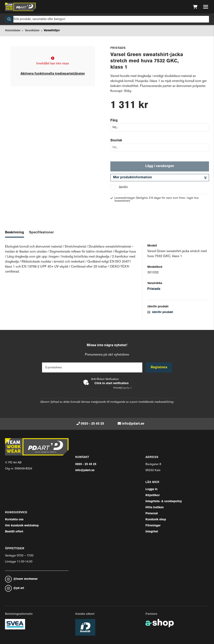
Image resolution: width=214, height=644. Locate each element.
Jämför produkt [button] (160, 312)
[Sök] (107, 19)
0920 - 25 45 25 (92, 424)
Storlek (116, 141)
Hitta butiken (155, 508)
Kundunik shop (156, 520)
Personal (152, 514)
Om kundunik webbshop (22, 526)
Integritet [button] (152, 532)
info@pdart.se (133, 424)
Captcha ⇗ (123, 388)
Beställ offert (14, 532)
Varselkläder (32, 31)
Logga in (151, 489)
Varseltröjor (52, 31)
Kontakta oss (14, 520)
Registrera (159, 367)
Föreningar (153, 526)
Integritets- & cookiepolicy (164, 501)
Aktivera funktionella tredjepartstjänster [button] (53, 74)
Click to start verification (111, 383)
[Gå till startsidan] (20, 7)
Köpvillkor (153, 495)
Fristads (154, 289)
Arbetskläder (13, 31)
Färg (114, 121)
